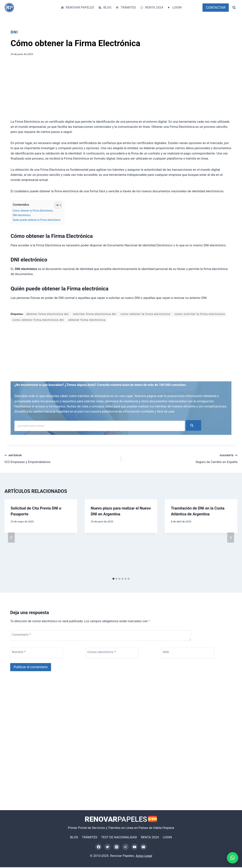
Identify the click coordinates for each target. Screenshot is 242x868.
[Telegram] (126, 848)
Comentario (21, 635)
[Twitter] (108, 848)
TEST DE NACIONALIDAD (119, 838)
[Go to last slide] (11, 538)
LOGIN (174, 8)
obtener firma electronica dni (48, 314)
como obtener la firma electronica (145, 314)
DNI (14, 32)
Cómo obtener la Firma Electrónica (33, 211)
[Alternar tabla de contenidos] (56, 205)
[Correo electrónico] (143, 848)
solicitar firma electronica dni (95, 314)
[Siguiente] (231, 538)
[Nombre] (40, 654)
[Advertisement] (121, 89)
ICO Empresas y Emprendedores (61, 459)
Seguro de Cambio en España (181, 459)
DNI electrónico (22, 215)
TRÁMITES (126, 8)
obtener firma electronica (87, 320)
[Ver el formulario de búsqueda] (234, 8)
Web (166, 653)
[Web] (191, 654)
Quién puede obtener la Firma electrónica (37, 220)
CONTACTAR (216, 7)
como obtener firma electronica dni (38, 320)
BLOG (105, 8)
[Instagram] (116, 848)
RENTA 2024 (151, 8)
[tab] (113, 579)
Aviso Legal (144, 856)
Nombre (19, 653)
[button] (233, 858)
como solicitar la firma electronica (200, 314)
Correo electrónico (102, 653)
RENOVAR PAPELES (77, 8)
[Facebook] (99, 848)
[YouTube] (134, 848)
